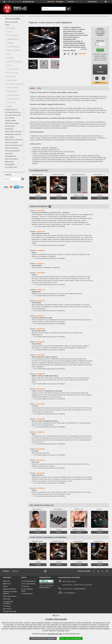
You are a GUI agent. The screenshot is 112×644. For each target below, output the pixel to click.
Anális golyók (10, 43)
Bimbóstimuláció (10, 126)
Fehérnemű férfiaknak (11, 159)
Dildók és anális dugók (11, 22)
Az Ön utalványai (27, 594)
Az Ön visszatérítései (28, 584)
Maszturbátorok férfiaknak (14, 50)
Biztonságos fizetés (10, 597)
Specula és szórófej (12, 80)
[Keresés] (68, 9)
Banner (5, 587)
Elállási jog (7, 599)
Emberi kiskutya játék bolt (12, 151)
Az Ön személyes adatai (27, 591)
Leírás (32, 89)
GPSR (39, 89)
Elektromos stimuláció (11, 142)
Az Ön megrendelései (28, 582)
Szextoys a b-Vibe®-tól (13, 88)
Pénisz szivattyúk (10, 118)
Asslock (8, 54)
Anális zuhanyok (10, 137)
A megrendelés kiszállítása (8, 603)
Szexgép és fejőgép (10, 120)
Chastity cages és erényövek (13, 134)
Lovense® (9, 32)
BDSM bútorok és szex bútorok (14, 140)
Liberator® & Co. (11, 103)
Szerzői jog (7, 607)
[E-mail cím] (12, 179)
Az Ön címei (25, 587)
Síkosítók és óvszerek (11, 110)
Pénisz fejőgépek (11, 28)
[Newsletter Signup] (22, 179)
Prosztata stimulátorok (13, 35)
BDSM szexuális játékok (12, 148)
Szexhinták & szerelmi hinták (14, 61)
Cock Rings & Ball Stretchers (13, 112)
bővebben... (84, 49)
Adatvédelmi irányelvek (55, 634)
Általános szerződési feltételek (10, 593)
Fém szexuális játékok (12, 69)
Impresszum (7, 609)
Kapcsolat (51, 2)
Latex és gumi (9, 153)
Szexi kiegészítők (10, 164)
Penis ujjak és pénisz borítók (13, 115)
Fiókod (24, 578)
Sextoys (7, 25)
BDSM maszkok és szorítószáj (13, 131)
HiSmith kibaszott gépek (12, 123)
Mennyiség (100, 41)
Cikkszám (66, 51)
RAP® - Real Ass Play (12, 73)
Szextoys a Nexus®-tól (13, 99)
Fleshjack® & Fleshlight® (13, 95)
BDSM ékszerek (9, 162)
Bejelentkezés (92, 2)
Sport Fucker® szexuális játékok (15, 84)
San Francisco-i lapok (11, 167)
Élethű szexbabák (11, 76)
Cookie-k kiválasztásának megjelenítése (43, 638)
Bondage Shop (9, 129)
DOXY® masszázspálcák (13, 47)
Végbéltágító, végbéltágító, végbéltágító (45, 148)
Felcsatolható (10, 58)
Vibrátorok (9, 65)
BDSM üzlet (7, 584)
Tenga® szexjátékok (12, 91)
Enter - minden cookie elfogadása (71, 638)
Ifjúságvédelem (45, 588)
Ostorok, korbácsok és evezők (14, 145)
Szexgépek (9, 106)
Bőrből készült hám (11, 156)
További (58, 64)
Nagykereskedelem (9, 590)
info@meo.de (71, 593)
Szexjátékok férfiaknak (12, 39)
